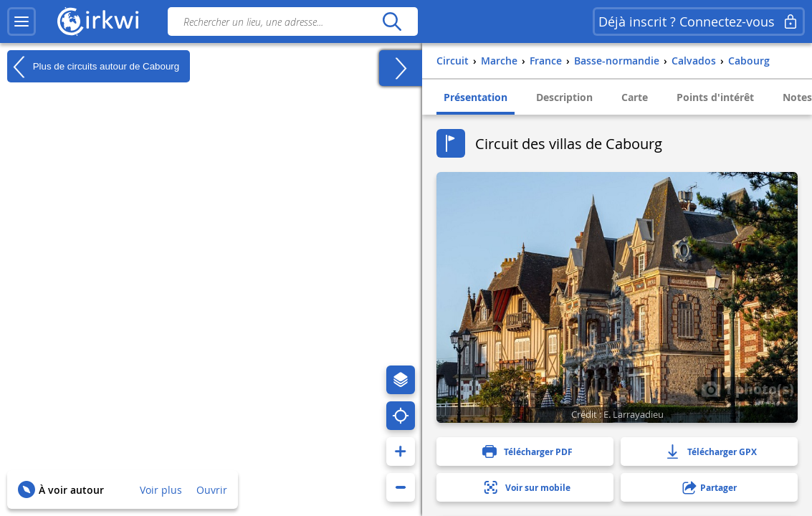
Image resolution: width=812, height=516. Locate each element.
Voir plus (161, 490)
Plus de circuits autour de (93, 67)
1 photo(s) (747, 388)
